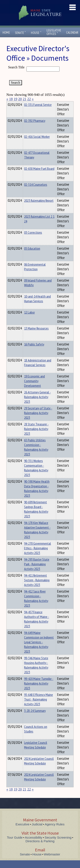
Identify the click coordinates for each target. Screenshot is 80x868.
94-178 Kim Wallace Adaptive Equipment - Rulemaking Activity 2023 (37, 537)
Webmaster (52, 862)
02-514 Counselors (36, 192)
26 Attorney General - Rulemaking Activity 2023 (37, 404)
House (36, 33)
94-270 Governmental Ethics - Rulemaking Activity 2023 (38, 556)
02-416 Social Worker (37, 144)
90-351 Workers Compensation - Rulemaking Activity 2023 (36, 475)
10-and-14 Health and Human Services (37, 306)
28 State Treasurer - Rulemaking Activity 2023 (36, 436)
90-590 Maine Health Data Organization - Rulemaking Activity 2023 (37, 496)
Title (10, 104)
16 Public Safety (34, 352)
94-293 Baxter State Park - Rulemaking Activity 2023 (37, 572)
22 (29, 99)
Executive (23, 832)
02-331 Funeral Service (38, 112)
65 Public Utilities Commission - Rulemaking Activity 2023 (36, 455)
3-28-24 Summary (35, 718)
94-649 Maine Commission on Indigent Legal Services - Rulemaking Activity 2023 (39, 650)
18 (11, 99)
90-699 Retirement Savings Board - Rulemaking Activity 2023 (36, 517)
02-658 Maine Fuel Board (39, 176)
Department (31, 104)
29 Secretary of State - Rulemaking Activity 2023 (38, 420)
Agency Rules (55, 832)
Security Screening (58, 845)
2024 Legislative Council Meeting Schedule (39, 769)
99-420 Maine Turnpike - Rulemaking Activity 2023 (39, 691)
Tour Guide (15, 845)
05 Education (32, 256)
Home (6, 32)
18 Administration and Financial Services (38, 370)
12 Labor (29, 320)
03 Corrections (33, 240)
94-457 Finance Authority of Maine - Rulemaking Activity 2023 (37, 627)
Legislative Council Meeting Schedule (36, 753)
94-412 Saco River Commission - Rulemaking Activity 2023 (36, 606)
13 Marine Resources (36, 336)
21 (25, 99)
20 (20, 99)
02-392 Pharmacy (35, 128)
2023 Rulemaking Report (39, 208)
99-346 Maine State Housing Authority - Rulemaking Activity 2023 (36, 673)
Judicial (37, 832)
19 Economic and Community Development (34, 389)
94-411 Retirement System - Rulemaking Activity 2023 (37, 588)
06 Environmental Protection (35, 274)
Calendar (72, 32)
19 (15, 99)
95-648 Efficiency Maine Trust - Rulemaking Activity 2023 (39, 707)
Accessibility (34, 845)
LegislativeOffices (54, 32)
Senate (20, 33)
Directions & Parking (40, 849)
